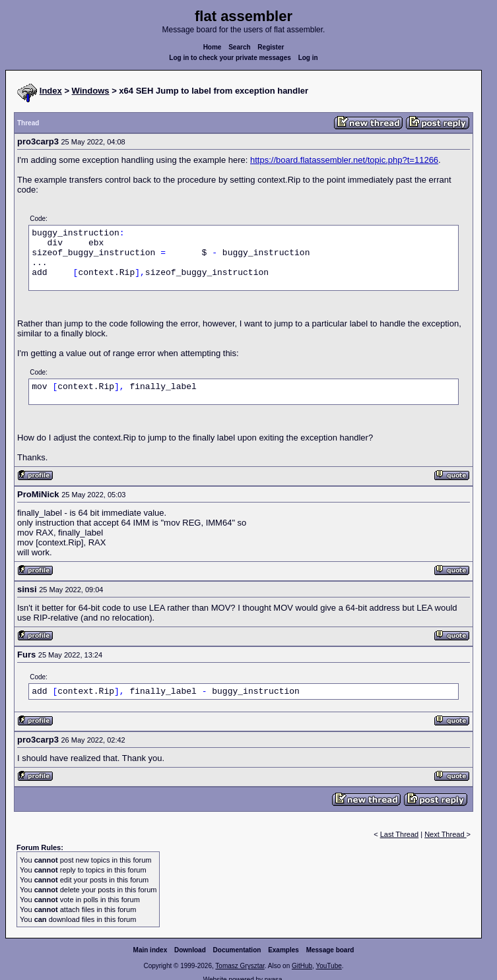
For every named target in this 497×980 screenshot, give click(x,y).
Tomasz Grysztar (240, 966)
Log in (308, 58)
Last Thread (400, 834)
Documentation (237, 950)
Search (239, 47)
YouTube (328, 966)
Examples (283, 950)
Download (190, 950)
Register (271, 47)
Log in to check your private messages (230, 58)
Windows (91, 91)
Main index (150, 950)
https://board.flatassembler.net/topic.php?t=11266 (344, 160)
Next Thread (445, 834)
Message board (330, 950)
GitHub (302, 966)
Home (213, 47)
